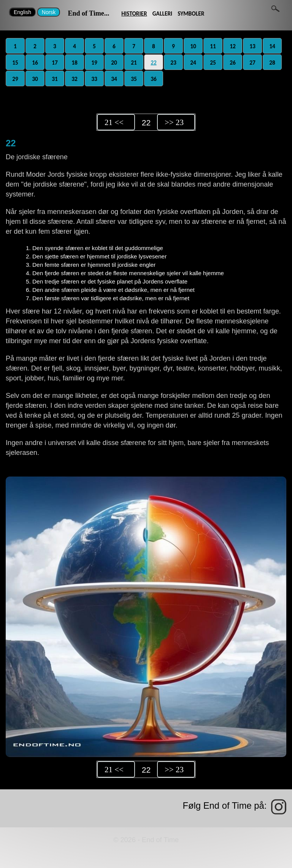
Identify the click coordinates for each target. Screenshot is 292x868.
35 (134, 79)
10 (193, 46)
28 (272, 63)
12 (233, 46)
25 (213, 63)
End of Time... (88, 13)
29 (15, 79)
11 (213, 46)
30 (35, 79)
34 (114, 79)
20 (114, 63)
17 (55, 63)
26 (233, 63)
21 (134, 63)
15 (15, 63)
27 (252, 63)
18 (75, 63)
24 (193, 63)
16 (35, 63)
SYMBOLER (191, 13)
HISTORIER (134, 13)
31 (55, 79)
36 (154, 79)
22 (154, 63)
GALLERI (162, 13)
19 (94, 63)
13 (252, 46)
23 (173, 63)
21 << (114, 122)
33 (94, 79)
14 (272, 46)
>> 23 (174, 122)
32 (75, 79)
